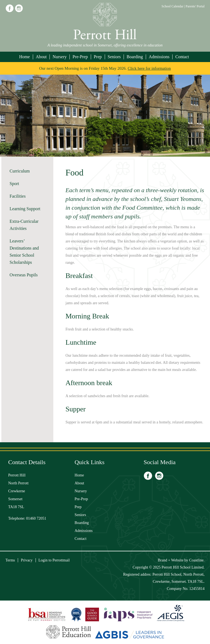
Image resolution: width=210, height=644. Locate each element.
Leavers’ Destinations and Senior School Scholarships (24, 252)
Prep (98, 57)
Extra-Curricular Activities (24, 225)
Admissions (159, 57)
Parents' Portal (195, 6)
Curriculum (20, 171)
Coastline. (197, 560)
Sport (14, 184)
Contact (182, 57)
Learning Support (25, 209)
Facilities (18, 196)
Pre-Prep (80, 57)
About (41, 57)
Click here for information (149, 68)
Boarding (135, 57)
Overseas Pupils (24, 275)
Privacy (27, 560)
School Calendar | (174, 6)
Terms (10, 560)
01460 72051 (36, 518)
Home (24, 57)
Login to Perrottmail (54, 560)
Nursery (60, 57)
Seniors (114, 57)
